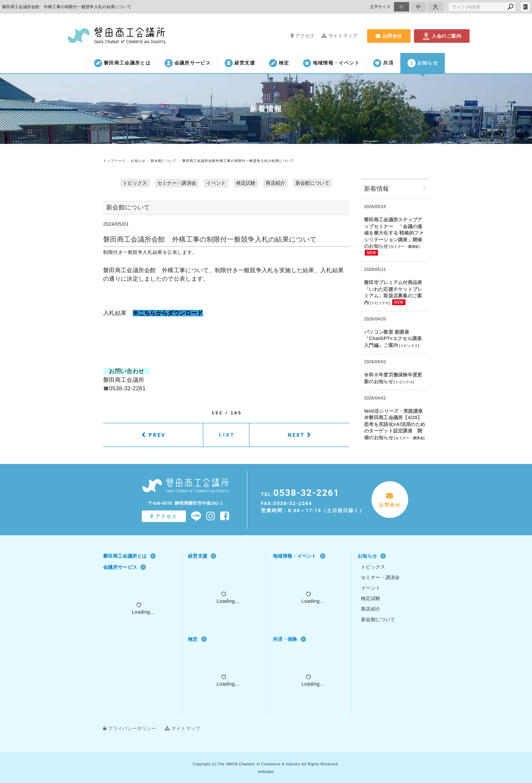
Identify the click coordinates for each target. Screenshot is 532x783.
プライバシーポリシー (130, 728)
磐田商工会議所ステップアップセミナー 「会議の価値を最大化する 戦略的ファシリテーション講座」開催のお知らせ (394, 233)
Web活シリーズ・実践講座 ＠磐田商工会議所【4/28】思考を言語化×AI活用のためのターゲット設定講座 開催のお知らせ (395, 424)
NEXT (296, 435)
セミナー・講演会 (177, 183)
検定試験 (246, 183)
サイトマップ (339, 36)
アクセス (303, 36)
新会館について (312, 183)
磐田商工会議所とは (122, 63)
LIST (227, 435)
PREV (157, 435)
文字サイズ (380, 7)
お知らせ (423, 63)
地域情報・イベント (331, 63)
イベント (216, 183)
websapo (266, 772)
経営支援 (240, 63)
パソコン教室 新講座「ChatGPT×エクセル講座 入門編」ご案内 (393, 339)
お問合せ (389, 36)
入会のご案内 (442, 36)
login (525, 7)
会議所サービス (188, 63)
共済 (383, 63)
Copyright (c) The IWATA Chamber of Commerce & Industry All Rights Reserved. (266, 764)
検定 (279, 63)
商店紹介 (275, 183)
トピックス (135, 183)
